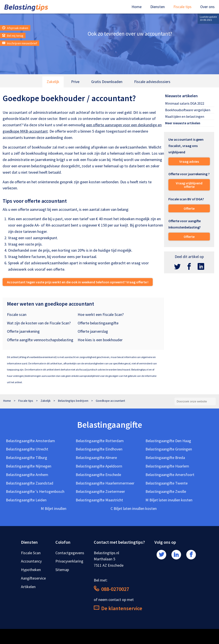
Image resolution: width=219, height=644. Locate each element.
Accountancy (31, 561)
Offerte (189, 208)
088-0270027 (111, 589)
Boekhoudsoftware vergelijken (188, 110)
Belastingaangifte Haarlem (167, 466)
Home (137, 7)
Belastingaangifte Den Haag (168, 441)
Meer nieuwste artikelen (183, 123)
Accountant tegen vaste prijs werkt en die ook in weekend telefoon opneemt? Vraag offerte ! (78, 282)
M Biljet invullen (54, 508)
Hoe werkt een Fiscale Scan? (101, 314)
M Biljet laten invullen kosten (169, 500)
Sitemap (62, 570)
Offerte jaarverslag (93, 331)
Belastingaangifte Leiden (26, 500)
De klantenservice (118, 608)
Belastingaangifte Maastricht (99, 500)
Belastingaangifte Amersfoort (170, 475)
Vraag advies (189, 161)
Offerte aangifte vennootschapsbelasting (40, 340)
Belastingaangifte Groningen (169, 449)
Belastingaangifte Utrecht (27, 449)
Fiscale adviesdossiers (152, 82)
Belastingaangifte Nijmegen (29, 466)
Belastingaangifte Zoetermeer (100, 491)
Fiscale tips (182, 7)
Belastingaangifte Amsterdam (30, 441)
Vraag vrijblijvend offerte (189, 185)
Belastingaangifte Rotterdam (100, 441)
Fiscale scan (17, 314)
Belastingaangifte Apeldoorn (99, 466)
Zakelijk (53, 82)
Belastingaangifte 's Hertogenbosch (35, 491)
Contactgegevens (70, 553)
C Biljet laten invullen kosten (134, 508)
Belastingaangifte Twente (167, 483)
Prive (75, 82)
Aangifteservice (33, 578)
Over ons (207, 7)
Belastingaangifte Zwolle (166, 491)
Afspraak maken (15, 28)
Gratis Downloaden (107, 82)
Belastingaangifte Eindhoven (99, 449)
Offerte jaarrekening (23, 331)
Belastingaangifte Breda (165, 458)
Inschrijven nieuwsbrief (20, 43)
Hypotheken (31, 570)
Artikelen (28, 587)
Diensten (157, 7)
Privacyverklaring (69, 561)
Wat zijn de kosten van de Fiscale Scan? (39, 323)
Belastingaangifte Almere (96, 458)
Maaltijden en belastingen (185, 116)
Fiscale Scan (31, 553)
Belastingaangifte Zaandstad (30, 483)
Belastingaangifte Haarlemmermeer (105, 483)
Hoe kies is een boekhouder (100, 340)
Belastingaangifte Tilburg (27, 458)
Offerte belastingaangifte (98, 323)
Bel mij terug (13, 36)
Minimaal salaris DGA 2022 (185, 103)
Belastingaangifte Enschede (98, 475)
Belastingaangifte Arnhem (27, 475)
